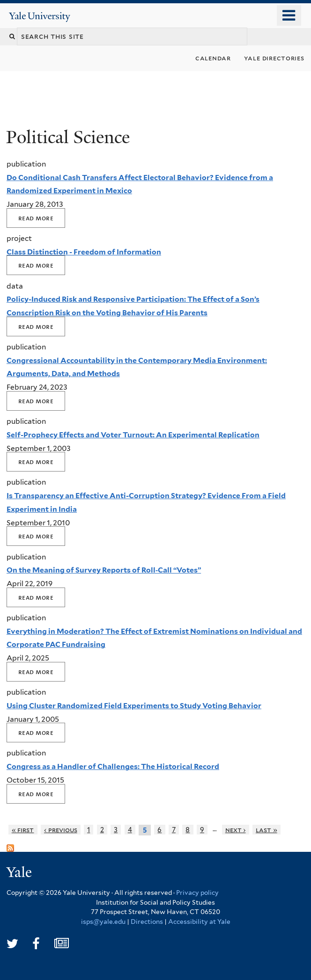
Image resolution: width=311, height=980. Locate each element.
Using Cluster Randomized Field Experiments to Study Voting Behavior (134, 706)
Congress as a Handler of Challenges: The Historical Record (113, 766)
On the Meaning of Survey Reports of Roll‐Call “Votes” (104, 570)
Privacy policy (197, 893)
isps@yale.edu (103, 922)
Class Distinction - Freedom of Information (84, 252)
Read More (36, 218)
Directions (147, 922)
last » (267, 830)
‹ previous (61, 830)
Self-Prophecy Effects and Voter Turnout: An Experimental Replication (133, 435)
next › (236, 830)
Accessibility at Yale (199, 922)
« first (23, 830)
